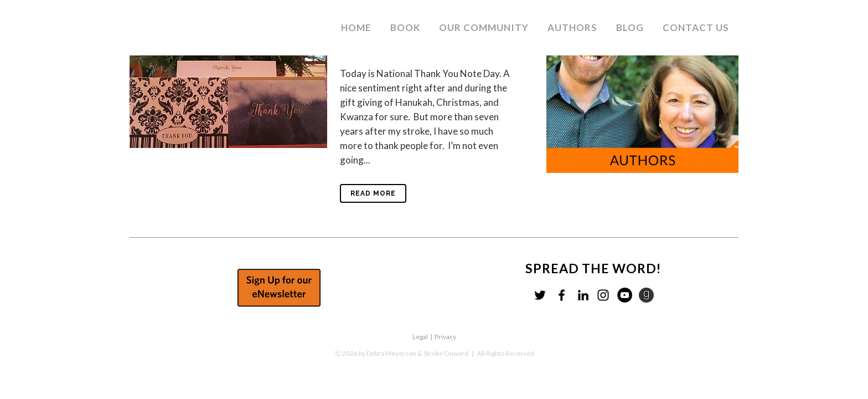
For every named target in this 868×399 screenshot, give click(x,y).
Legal (420, 337)
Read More (373, 193)
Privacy (445, 337)
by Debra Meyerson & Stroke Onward (414, 353)
